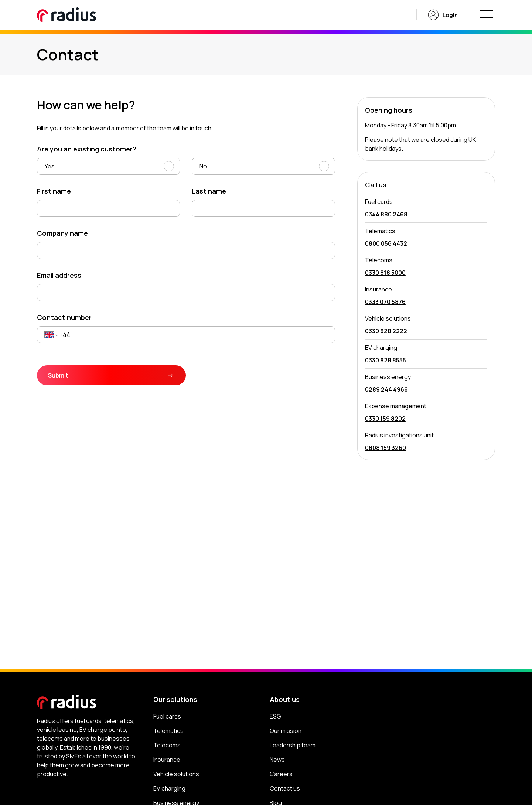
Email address (59, 275)
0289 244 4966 (386, 389)
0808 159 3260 (386, 448)
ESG (275, 716)
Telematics (168, 731)
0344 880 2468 (386, 214)
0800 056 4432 (386, 243)
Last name (209, 191)
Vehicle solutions (176, 774)
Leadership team (293, 745)
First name (54, 191)
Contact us (285, 788)
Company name (62, 233)
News (277, 760)
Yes (50, 166)
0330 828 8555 (386, 360)
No (203, 166)
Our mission (286, 731)
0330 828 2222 (386, 331)
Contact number (64, 317)
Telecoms (167, 745)
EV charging (169, 788)
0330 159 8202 (385, 419)
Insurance (167, 760)
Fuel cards (167, 716)
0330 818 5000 (385, 273)
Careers (281, 774)
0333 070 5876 (385, 302)
